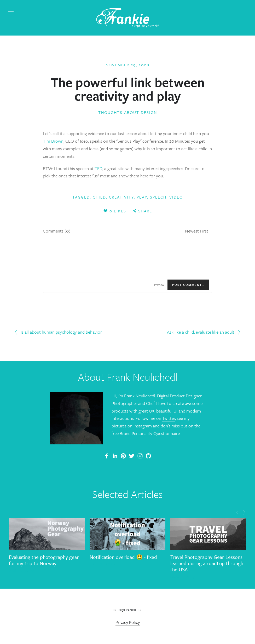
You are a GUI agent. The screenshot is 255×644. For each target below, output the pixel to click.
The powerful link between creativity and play (128, 89)
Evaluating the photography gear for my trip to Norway (44, 560)
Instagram (143, 426)
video (176, 197)
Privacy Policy (128, 622)
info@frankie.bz (128, 610)
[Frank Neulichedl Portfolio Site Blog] (107, 456)
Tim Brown (53, 141)
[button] (237, 512)
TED (98, 168)
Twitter (169, 418)
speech (158, 197)
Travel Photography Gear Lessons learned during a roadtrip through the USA (207, 563)
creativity (121, 197)
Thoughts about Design (128, 112)
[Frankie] (123, 456)
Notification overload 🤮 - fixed (123, 557)
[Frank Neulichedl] (115, 456)
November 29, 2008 (128, 65)
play (142, 197)
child (99, 197)
